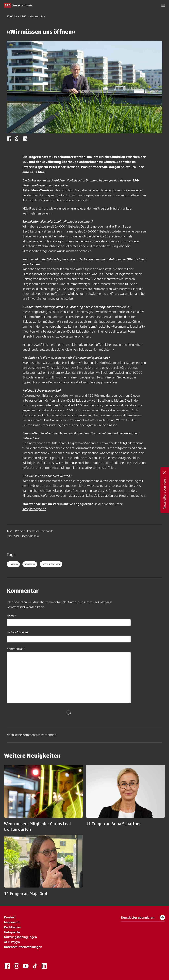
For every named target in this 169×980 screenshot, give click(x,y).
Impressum (12, 922)
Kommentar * (16, 649)
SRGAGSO (30, 564)
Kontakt (10, 917)
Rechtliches (12, 927)
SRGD (23, 17)
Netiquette (12, 932)
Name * (12, 616)
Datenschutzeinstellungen (23, 947)
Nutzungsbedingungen (20, 937)
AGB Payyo (12, 942)
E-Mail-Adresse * (18, 632)
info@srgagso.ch (34, 509)
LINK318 (13, 564)
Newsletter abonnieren (143, 918)
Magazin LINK (37, 17)
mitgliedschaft (51, 564)
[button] (163, 5)
